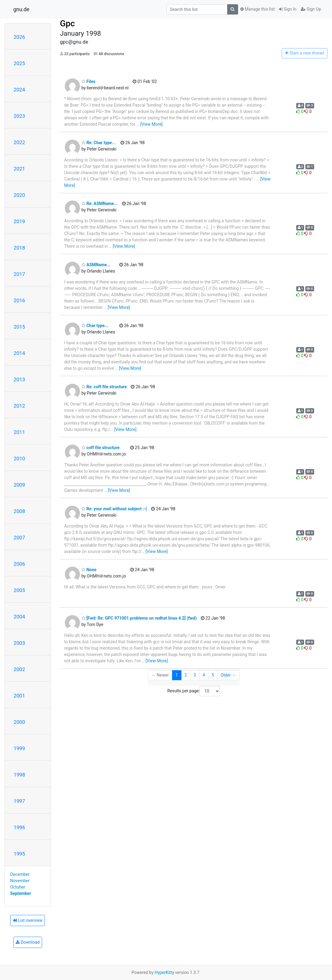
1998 (19, 775)
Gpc (67, 23)
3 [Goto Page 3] (195, 675)
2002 (19, 669)
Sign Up (311, 9)
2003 (19, 643)
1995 (19, 854)
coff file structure (101, 448)
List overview (28, 920)
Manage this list (257, 9)
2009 (19, 485)
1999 (19, 748)
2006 (19, 564)
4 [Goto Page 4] (204, 675)
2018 (19, 248)
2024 (19, 90)
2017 (19, 274)
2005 (19, 590)
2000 (19, 722)
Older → (229, 675)
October (18, 887)
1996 (19, 827)
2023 (19, 116)
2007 (19, 538)
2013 (19, 379)
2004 (19, 617)
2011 (19, 432)
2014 (19, 353)
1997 (19, 801)
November (20, 881)
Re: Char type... (99, 143)
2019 (19, 221)
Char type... (95, 326)
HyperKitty (164, 972)
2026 (19, 37)
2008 (19, 511)
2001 (19, 696)
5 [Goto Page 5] (213, 675)
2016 (19, 300)
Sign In (288, 9)
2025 (19, 63)
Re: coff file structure (104, 387)
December (20, 874)
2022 (19, 142)
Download (28, 942)
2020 (19, 195)
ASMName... (96, 265)
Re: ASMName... (100, 204)
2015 (19, 327)
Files (88, 81)
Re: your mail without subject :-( (114, 509)
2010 (19, 459)
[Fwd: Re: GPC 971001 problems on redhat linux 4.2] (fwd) (139, 618)
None (89, 570)
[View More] (151, 124)
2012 (19, 406)
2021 (19, 169)
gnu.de (21, 9)
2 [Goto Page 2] (186, 675)
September (21, 893)
